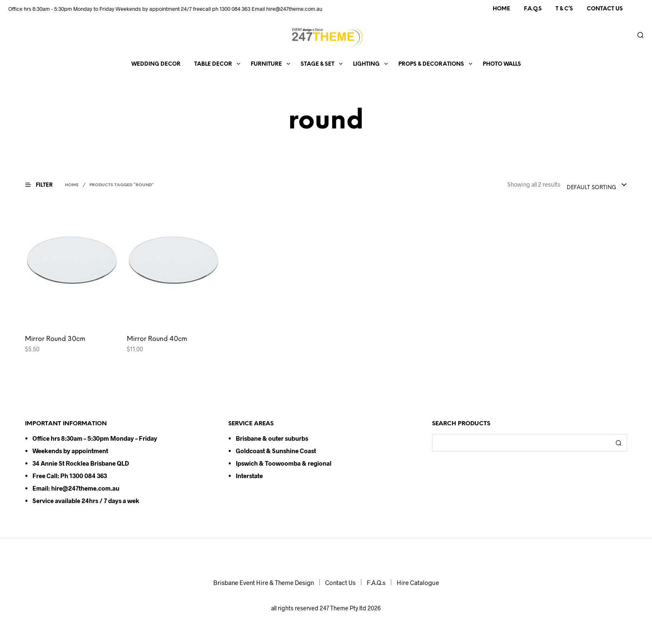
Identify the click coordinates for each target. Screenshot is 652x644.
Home (501, 9)
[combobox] (597, 185)
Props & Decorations (431, 64)
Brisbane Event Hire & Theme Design (264, 582)
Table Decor (213, 64)
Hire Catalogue (418, 582)
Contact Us (605, 9)
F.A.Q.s (533, 9)
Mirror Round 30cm (55, 339)
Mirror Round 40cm (157, 339)
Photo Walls (502, 64)
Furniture (266, 64)
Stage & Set (317, 64)
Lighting (366, 64)
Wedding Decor (156, 64)
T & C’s (564, 9)
